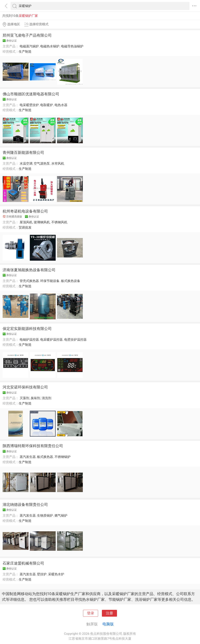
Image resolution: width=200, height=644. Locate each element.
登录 (91, 613)
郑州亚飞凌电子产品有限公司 (27, 35)
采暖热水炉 (56, 574)
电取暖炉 (47, 105)
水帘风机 (58, 163)
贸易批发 (25, 227)
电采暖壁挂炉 (29, 105)
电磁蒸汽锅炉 (29, 46)
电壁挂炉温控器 (75, 340)
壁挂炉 (42, 574)
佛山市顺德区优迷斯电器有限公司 (31, 94)
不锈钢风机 (59, 222)
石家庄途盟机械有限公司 (23, 563)
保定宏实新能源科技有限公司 (27, 329)
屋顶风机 (26, 222)
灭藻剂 (24, 398)
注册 (109, 613)
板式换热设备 (71, 281)
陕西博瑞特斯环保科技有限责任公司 (33, 446)
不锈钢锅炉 (63, 457)
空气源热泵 (42, 163)
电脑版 (108, 624)
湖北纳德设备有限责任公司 (25, 505)
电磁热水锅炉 (50, 46)
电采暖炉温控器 (51, 340)
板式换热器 (45, 457)
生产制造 (25, 52)
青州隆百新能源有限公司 (23, 153)
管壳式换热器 (29, 281)
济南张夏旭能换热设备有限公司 (29, 270)
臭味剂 (35, 398)
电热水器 (61, 105)
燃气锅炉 (61, 515)
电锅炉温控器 (29, 340)
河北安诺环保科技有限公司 (25, 387)
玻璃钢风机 (42, 222)
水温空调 (26, 163)
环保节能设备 (50, 281)
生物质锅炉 (45, 515)
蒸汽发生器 (28, 457)
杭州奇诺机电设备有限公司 (25, 211)
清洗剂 (47, 398)
